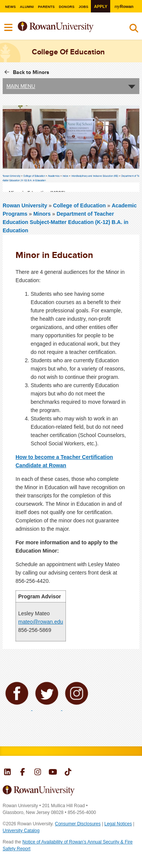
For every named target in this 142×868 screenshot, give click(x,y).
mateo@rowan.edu (41, 622)
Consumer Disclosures (78, 824)
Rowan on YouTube (53, 773)
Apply (101, 6)
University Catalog (21, 831)
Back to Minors (31, 72)
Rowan (124, 6)
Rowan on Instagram (38, 773)
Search (134, 30)
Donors (67, 7)
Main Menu (21, 86)
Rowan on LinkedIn (7, 773)
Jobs (84, 7)
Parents (46, 7)
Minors (42, 214)
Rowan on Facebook (23, 773)
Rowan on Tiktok (68, 773)
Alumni (27, 7)
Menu (9, 28)
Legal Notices (118, 824)
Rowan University (66, 27)
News (10, 7)
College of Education (80, 205)
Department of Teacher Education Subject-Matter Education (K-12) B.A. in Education (66, 222)
